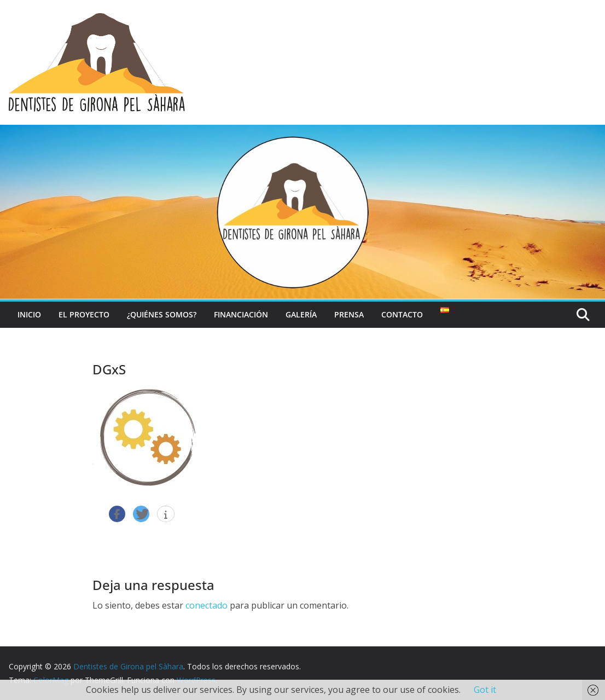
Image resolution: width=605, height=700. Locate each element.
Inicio (29, 314)
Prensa (349, 314)
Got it (485, 690)
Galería (301, 314)
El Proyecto (84, 314)
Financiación (241, 314)
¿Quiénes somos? (162, 314)
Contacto (402, 314)
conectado (206, 605)
